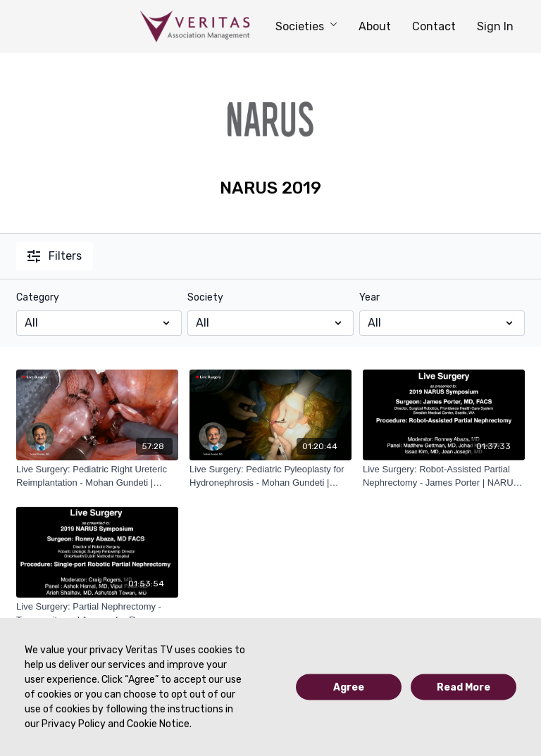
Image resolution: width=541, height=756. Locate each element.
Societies (306, 26)
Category (38, 297)
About (375, 26)
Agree (349, 687)
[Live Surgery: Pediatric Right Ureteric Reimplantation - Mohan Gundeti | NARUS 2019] (97, 476)
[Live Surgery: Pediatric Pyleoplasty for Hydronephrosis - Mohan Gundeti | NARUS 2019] (270, 476)
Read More (464, 687)
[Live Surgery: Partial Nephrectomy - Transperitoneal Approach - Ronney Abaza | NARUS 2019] (97, 613)
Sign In (495, 26)
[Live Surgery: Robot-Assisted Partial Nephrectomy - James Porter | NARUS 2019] (444, 476)
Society (205, 297)
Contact (434, 26)
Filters (55, 256)
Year (369, 297)
